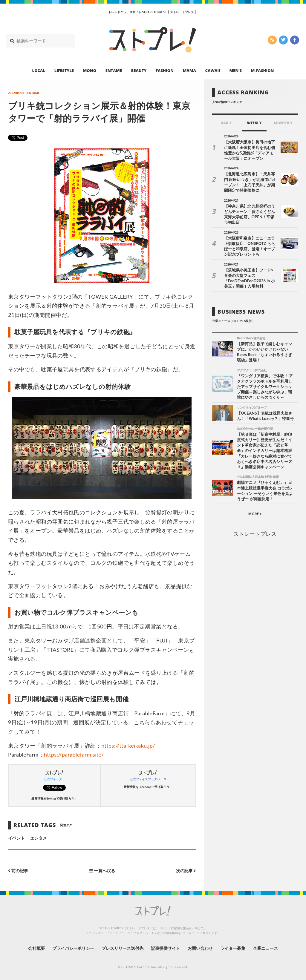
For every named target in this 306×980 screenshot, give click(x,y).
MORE (255, 514)
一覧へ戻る (102, 871)
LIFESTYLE (64, 70)
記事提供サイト (166, 948)
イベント (16, 838)
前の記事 (18, 871)
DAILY (226, 123)
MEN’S (235, 70)
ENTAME (114, 70)
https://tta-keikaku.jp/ (128, 746)
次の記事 (186, 871)
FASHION (165, 70)
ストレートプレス (255, 534)
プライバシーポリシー (73, 948)
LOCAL (39, 70)
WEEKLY (254, 123)
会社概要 (36, 948)
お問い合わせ (200, 948)
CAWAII (213, 70)
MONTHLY (283, 123)
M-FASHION (263, 70)
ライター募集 (233, 948)
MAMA (189, 70)
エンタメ (39, 838)
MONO (90, 70)
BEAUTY (139, 70)
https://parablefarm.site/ (74, 754)
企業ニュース (265, 948)
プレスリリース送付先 (123, 948)
